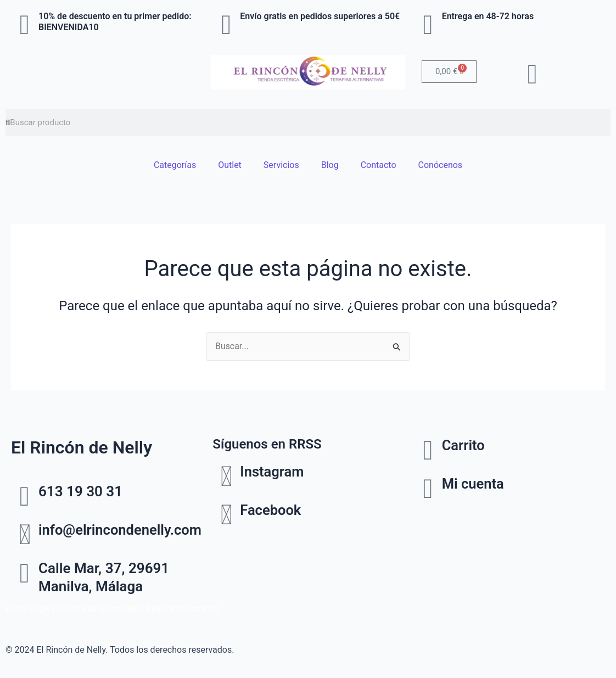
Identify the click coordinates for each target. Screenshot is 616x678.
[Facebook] (226, 515)
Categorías (175, 165)
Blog (330, 165)
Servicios (281, 165)
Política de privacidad (99, 609)
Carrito (464, 445)
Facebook (271, 511)
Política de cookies (184, 609)
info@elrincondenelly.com (122, 530)
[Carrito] (428, 450)
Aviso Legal (28, 609)
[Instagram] (226, 477)
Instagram (272, 472)
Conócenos (441, 165)
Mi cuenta (474, 484)
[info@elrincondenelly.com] (25, 535)
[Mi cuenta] (428, 489)
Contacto (379, 165)
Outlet (230, 165)
